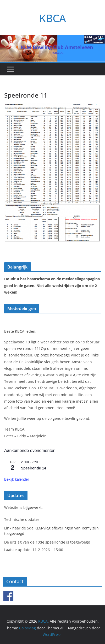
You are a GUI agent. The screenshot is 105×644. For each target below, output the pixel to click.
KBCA (53, 18)
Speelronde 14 (34, 468)
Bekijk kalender (17, 479)
